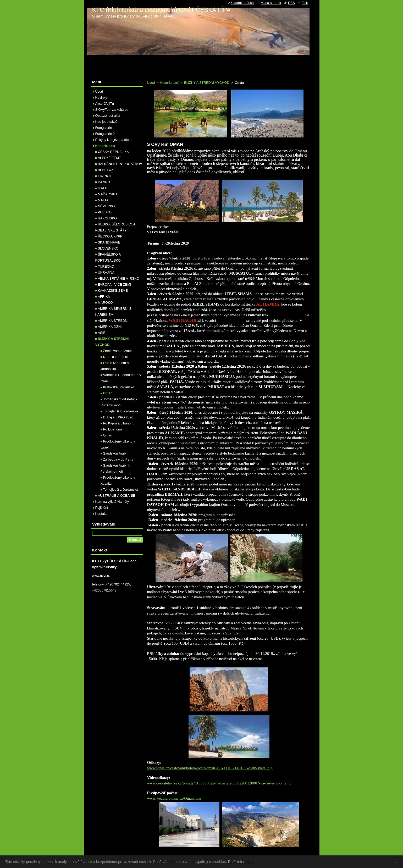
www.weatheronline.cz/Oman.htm (174, 798)
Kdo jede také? (106, 122)
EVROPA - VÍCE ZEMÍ (115, 284)
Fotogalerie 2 (105, 134)
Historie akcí (169, 83)
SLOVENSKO (108, 248)
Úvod (151, 83)
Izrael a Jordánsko (117, 357)
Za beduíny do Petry (118, 459)
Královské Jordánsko (119, 387)
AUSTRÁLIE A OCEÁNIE (117, 496)
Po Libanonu (113, 429)
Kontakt (101, 514)
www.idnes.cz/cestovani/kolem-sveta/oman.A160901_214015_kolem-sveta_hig (210, 768)
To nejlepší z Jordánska (121, 411)
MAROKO (105, 303)
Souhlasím (397, 861)
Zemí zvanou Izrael (117, 351)
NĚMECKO (106, 206)
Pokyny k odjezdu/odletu (114, 140)
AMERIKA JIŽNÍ (110, 327)
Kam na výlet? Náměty (112, 502)
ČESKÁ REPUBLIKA (114, 152)
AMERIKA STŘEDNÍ (113, 321)
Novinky (101, 98)
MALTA (103, 200)
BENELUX (106, 170)
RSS (291, 3)
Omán (108, 393)
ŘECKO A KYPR (110, 236)
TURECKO (106, 266)
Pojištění (102, 508)
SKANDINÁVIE (109, 242)
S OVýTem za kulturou (112, 110)
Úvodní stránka (242, 3)
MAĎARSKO (107, 194)
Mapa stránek (271, 3)
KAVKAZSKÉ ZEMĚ (113, 291)
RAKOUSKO (107, 218)
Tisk (305, 3)
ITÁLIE (103, 188)
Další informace (241, 862)
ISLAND (104, 182)
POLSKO (105, 212)
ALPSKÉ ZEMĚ (110, 158)
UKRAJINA (106, 272)
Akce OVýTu (105, 104)
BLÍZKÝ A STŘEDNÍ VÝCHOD (207, 83)
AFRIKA (104, 297)
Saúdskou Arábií (115, 453)
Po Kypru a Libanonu (119, 423)
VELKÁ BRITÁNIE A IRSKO (119, 278)
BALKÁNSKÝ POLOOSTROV (120, 164)
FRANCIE (105, 176)
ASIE (102, 333)
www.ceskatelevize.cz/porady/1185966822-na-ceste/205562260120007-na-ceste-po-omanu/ (219, 783)
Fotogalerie (104, 128)
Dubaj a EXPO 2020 (118, 417)
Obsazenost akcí (108, 116)
